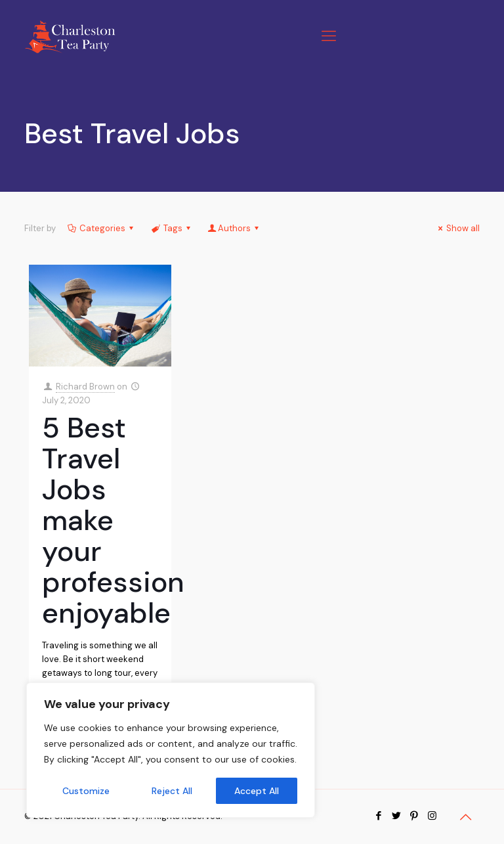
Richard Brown (85, 387)
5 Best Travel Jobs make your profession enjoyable (113, 520)
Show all (457, 228)
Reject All (172, 791)
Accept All (257, 791)
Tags (171, 228)
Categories (101, 228)
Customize (86, 791)
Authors (234, 228)
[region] (171, 750)
